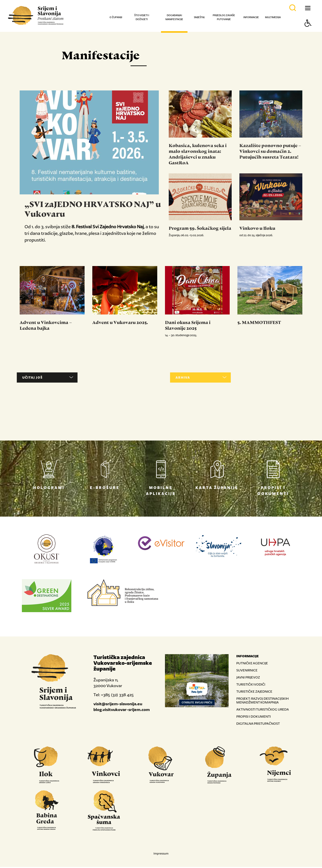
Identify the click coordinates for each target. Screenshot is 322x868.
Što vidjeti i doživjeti (142, 17)
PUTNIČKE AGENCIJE (252, 664)
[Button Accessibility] (308, 31)
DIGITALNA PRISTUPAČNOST (258, 725)
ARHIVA (191, 379)
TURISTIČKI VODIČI (251, 685)
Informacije (251, 17)
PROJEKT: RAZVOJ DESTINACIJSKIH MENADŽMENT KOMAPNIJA (262, 701)
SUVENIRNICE (247, 671)
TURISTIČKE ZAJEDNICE (254, 693)
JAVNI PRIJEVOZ (248, 678)
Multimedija (273, 17)
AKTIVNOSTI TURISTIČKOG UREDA (263, 710)
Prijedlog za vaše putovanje (224, 17)
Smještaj (199, 17)
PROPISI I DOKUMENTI (254, 718)
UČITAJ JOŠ (38, 379)
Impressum (161, 855)
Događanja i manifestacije (174, 17)
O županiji (116, 17)
